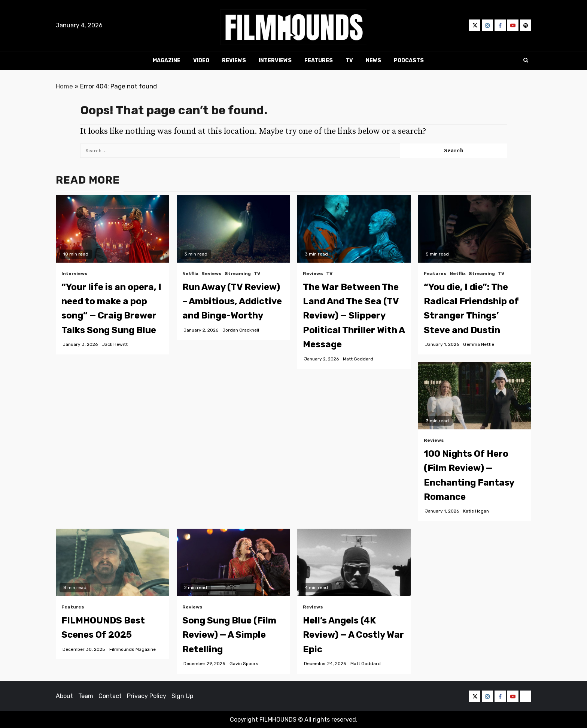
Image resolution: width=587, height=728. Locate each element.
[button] (293, 27)
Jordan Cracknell (241, 330)
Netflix (190, 274)
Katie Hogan (476, 511)
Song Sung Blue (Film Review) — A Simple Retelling (229, 635)
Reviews (234, 61)
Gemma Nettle (479, 344)
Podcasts (409, 61)
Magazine (167, 61)
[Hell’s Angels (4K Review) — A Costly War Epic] (354, 562)
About (64, 696)
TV (349, 61)
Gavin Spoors (244, 664)
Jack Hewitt (115, 344)
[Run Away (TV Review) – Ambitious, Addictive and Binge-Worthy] (233, 229)
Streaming (238, 274)
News (373, 61)
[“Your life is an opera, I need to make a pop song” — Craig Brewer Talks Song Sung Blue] (112, 229)
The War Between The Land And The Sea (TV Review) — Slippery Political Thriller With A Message (354, 316)
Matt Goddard (358, 359)
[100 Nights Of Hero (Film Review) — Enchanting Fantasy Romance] (475, 396)
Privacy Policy (147, 696)
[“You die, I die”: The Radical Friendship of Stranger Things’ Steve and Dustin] (475, 229)
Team (86, 696)
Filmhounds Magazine (133, 649)
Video (201, 61)
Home (64, 86)
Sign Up (182, 696)
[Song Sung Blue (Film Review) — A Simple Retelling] (233, 562)
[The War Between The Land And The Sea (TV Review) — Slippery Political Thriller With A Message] (354, 229)
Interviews (275, 61)
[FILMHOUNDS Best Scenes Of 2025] (112, 562)
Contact (110, 696)
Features (319, 61)
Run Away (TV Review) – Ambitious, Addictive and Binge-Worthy (232, 301)
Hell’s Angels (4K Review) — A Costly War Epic (353, 635)
